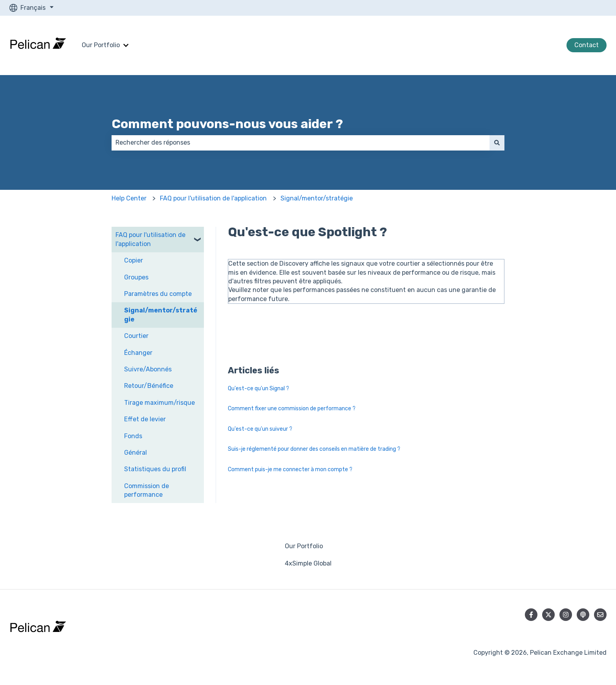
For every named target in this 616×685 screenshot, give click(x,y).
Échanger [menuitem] (138, 353)
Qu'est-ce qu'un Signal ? (258, 388)
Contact (587, 45)
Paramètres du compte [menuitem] (158, 294)
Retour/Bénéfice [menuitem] (149, 386)
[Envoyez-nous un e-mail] (600, 615)
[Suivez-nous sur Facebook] (531, 615)
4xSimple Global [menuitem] (308, 563)
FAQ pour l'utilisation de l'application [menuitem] (150, 239)
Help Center (129, 198)
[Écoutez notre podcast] (583, 615)
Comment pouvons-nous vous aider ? (227, 124)
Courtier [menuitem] (136, 336)
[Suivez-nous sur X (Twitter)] (548, 615)
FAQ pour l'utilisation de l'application (213, 198)
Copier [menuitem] (134, 260)
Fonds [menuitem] (133, 436)
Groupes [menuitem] (136, 277)
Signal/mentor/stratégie (317, 198)
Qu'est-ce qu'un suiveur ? (260, 429)
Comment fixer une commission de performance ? (292, 409)
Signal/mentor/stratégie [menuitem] (161, 315)
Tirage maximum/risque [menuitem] (159, 403)
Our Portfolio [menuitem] (304, 546)
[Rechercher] (497, 143)
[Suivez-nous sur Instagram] (566, 615)
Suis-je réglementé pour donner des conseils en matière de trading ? (314, 449)
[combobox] (301, 143)
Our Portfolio (101, 45)
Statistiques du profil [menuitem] (155, 469)
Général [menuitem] (136, 453)
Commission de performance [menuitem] (147, 490)
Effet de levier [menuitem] (145, 419)
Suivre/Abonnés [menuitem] (148, 369)
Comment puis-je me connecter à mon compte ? (290, 469)
